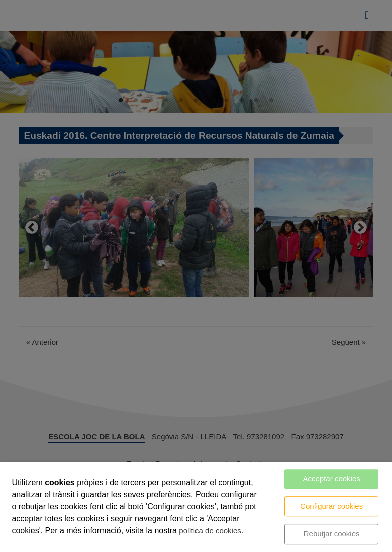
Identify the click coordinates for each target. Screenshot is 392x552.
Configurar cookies (331, 506)
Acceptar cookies (332, 478)
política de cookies (210, 531)
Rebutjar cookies (332, 534)
